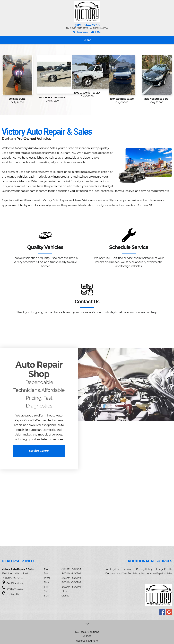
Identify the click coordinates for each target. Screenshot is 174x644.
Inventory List (112, 569)
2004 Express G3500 (122, 99)
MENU (87, 40)
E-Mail (96, 32)
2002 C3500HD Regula (87, 93)
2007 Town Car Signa (52, 97)
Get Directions (15, 583)
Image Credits (164, 569)
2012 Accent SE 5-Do (157, 99)
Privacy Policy (144, 569)
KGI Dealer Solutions (87, 632)
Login (87, 623)
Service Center (39, 451)
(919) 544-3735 (87, 25)
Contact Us (13, 594)
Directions (80, 32)
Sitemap (128, 569)
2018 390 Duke (17, 99)
